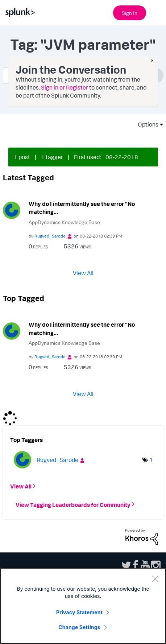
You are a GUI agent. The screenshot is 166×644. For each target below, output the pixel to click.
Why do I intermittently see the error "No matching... (82, 208)
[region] (83, 606)
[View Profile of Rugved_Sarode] (50, 236)
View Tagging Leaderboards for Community (73, 504)
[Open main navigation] (156, 12)
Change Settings (79, 627)
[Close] (155, 579)
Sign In (130, 13)
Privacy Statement (79, 612)
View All (83, 273)
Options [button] (146, 124)
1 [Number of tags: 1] (151, 460)
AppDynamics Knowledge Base (64, 222)
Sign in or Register (65, 87)
